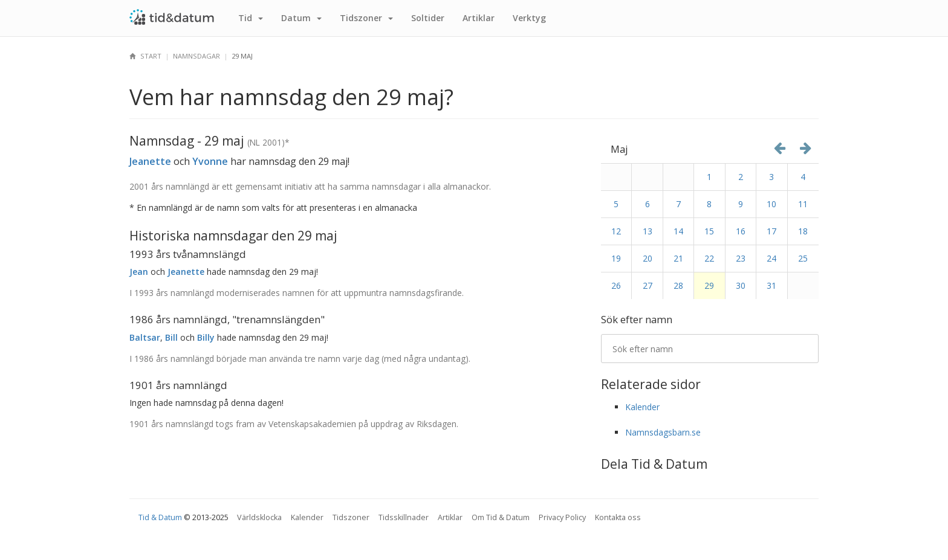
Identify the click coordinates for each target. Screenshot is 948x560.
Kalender (642, 407)
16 (741, 231)
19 (616, 258)
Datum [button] (301, 18)
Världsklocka (259, 517)
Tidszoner (351, 517)
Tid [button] (251, 18)
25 (803, 258)
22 (709, 258)
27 (648, 285)
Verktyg (529, 18)
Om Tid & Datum (501, 517)
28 (678, 285)
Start (145, 56)
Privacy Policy (562, 517)
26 (616, 285)
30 (741, 285)
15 (709, 231)
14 (678, 231)
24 (771, 258)
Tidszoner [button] (366, 18)
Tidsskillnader (404, 517)
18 (803, 231)
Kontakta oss (618, 517)
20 (648, 258)
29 (709, 285)
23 (741, 258)
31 (771, 285)
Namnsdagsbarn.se (663, 432)
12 (616, 231)
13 (648, 231)
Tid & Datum (160, 517)
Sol (428, 18)
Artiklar (479, 18)
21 (678, 258)
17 (771, 231)
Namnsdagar (196, 56)
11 (803, 204)
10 (771, 204)
